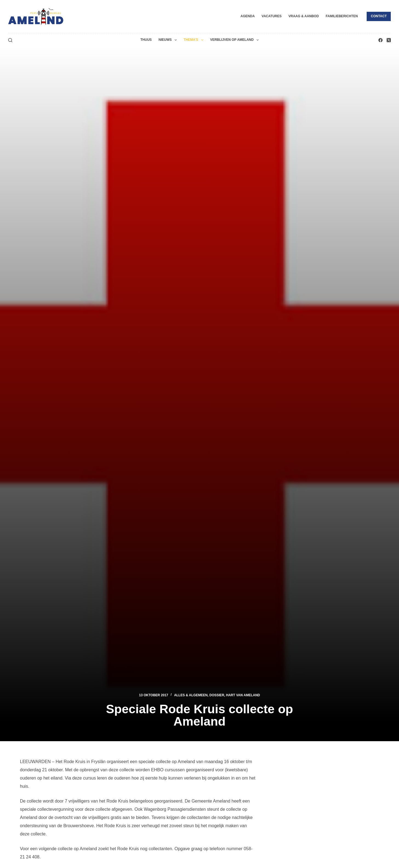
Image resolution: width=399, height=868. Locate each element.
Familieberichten (342, 16)
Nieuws (169, 40)
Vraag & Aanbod (303, 16)
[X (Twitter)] (389, 40)
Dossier (217, 695)
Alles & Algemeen (191, 695)
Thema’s (195, 40)
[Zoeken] (10, 40)
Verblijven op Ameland (236, 40)
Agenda (248, 16)
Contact (379, 16)
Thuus (146, 40)
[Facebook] (381, 40)
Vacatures (272, 16)
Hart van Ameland (243, 695)
